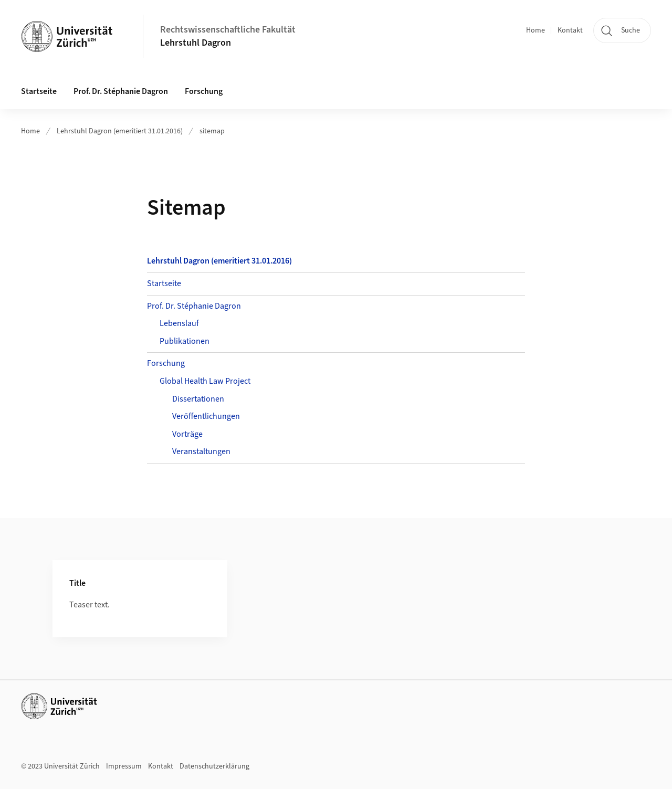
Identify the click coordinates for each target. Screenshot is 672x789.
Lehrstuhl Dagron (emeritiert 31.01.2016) (120, 131)
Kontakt (570, 30)
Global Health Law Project (205, 381)
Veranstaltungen (201, 451)
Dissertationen (198, 399)
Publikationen (185, 341)
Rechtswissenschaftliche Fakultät (228, 30)
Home (535, 30)
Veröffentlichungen (206, 416)
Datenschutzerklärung (214, 766)
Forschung (166, 363)
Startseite (39, 91)
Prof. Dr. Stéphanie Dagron (194, 306)
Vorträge (187, 434)
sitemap (212, 131)
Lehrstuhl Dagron (196, 43)
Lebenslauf (179, 323)
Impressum (124, 766)
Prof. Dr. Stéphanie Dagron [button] (121, 91)
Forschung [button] (204, 91)
